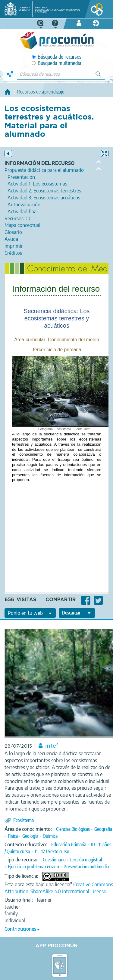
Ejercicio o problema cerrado (33, 867)
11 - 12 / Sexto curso (52, 851)
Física (13, 836)
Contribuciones (20, 929)
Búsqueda (101, 76)
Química (50, 836)
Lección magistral (86, 860)
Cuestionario (54, 860)
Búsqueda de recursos (56, 57)
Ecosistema (24, 820)
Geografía (103, 829)
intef (52, 746)
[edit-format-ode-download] (77, 613)
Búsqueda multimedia (56, 63)
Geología (30, 836)
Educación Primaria (69, 844)
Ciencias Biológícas (73, 829)
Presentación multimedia (86, 867)
